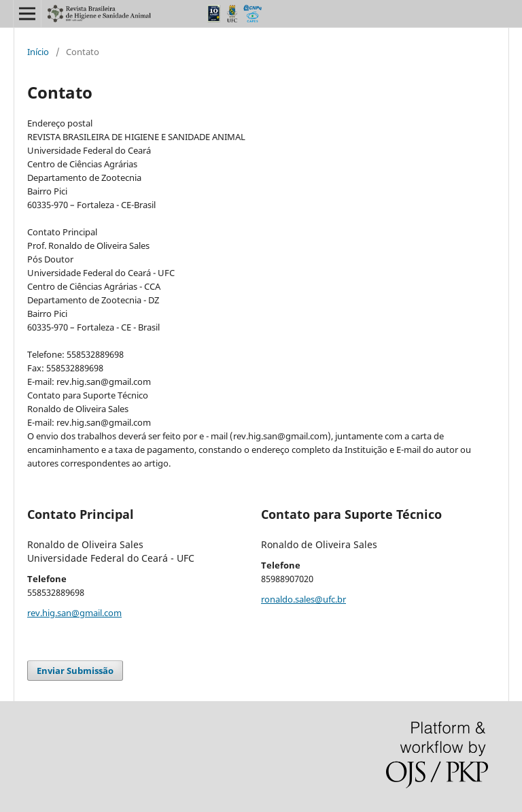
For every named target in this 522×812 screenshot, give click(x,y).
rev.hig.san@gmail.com (74, 613)
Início (38, 52)
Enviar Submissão (75, 671)
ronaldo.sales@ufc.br (303, 599)
